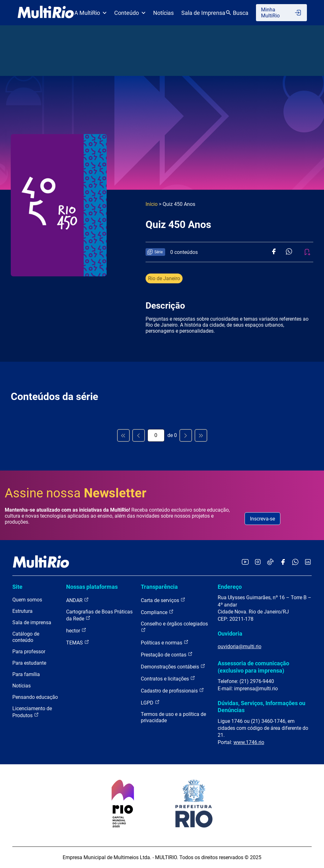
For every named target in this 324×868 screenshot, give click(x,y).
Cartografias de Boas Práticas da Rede (99, 615)
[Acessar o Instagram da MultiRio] (258, 562)
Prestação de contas (167, 654)
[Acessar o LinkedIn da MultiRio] (308, 562)
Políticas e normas (165, 642)
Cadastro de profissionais (172, 690)
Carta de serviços (163, 600)
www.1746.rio (249, 742)
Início (152, 204)
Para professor (29, 652)
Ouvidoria (230, 634)
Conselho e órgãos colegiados (174, 627)
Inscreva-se (262, 519)
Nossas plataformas (92, 587)
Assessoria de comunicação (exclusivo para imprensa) (253, 667)
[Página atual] (156, 435)
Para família (26, 674)
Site (17, 587)
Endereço (230, 587)
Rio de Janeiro (164, 278)
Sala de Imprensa (203, 13)
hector (76, 630)
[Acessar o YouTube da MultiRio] (245, 562)
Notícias (163, 13)
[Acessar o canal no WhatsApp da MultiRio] (295, 562)
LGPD (150, 702)
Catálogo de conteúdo (26, 637)
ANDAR (78, 600)
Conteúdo (130, 13)
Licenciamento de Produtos (32, 712)
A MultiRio (90, 13)
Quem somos (27, 600)
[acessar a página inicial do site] (46, 13)
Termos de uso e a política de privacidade (173, 717)
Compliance (157, 612)
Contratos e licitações (168, 678)
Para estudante (29, 663)
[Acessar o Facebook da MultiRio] (283, 562)
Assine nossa (76, 493)
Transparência (159, 587)
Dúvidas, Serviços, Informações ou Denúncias (262, 707)
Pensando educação (35, 697)
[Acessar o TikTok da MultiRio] (270, 562)
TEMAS (78, 642)
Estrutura (22, 611)
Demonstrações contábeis (173, 666)
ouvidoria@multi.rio (240, 646)
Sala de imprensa (32, 622)
